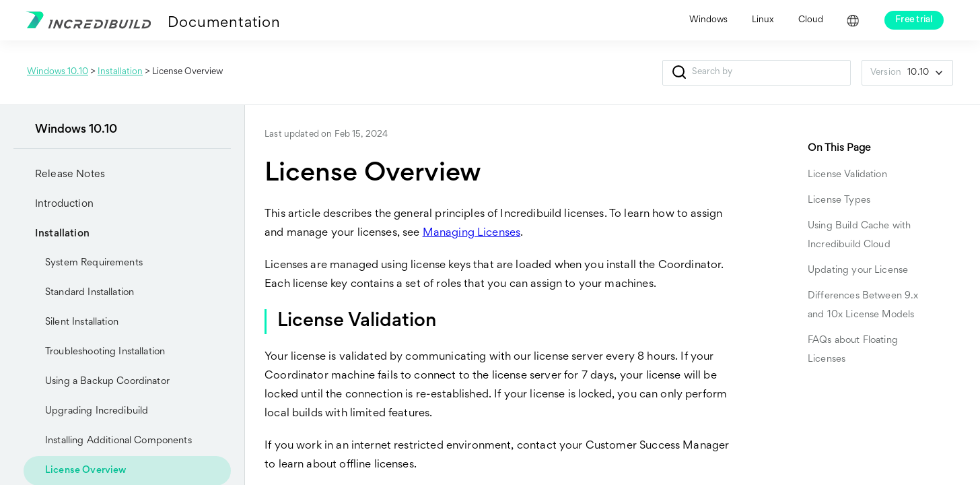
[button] (679, 73)
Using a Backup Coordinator (107, 382)
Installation (120, 72)
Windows (708, 20)
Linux (763, 20)
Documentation (224, 24)
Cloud (811, 20)
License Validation (847, 175)
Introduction (54, 204)
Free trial (914, 20)
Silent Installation (82, 322)
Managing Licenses (472, 233)
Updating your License (858, 270)
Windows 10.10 (58, 72)
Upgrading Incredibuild (86, 412)
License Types (839, 200)
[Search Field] (757, 73)
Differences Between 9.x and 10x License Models (863, 305)
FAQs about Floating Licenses (853, 350)
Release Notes (70, 174)
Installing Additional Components (118, 441)
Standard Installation (90, 293)
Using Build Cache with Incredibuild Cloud (859, 235)
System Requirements (94, 263)
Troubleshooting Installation (105, 352)
